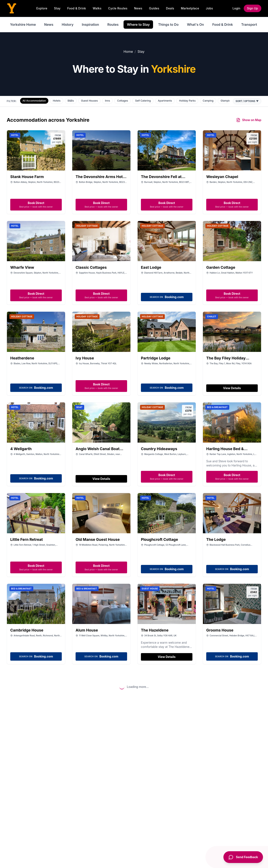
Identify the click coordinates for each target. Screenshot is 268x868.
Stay (57, 8)
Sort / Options (247, 101)
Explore (42, 8)
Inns (107, 101)
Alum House (87, 630)
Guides (154, 8)
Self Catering (143, 101)
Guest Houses (89, 101)
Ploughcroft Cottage (159, 539)
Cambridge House (27, 630)
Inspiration (90, 25)
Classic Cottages (91, 267)
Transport (249, 25)
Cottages (122, 101)
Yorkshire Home (23, 25)
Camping (208, 101)
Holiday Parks (187, 101)
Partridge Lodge (156, 358)
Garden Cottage (221, 267)
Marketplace (190, 8)
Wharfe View (22, 267)
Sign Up (253, 8)
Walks (97, 8)
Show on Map (249, 120)
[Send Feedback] (243, 857)
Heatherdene (22, 358)
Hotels (57, 101)
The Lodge (216, 539)
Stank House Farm (27, 177)
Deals (170, 8)
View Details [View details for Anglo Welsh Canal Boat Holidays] (101, 479)
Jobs (209, 8)
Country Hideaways (159, 449)
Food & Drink (77, 8)
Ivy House (85, 358)
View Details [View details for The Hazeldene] (167, 657)
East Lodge (151, 267)
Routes (113, 25)
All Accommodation (34, 101)
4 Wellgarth (21, 449)
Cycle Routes (118, 8)
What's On (195, 25)
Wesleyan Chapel (222, 177)
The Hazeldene (155, 630)
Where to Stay (138, 25)
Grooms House (220, 630)
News (138, 8)
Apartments (165, 101)
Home (128, 52)
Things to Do (168, 25)
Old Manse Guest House (98, 539)
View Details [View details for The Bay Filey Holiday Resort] (232, 388)
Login (236, 8)
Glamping (226, 101)
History (68, 25)
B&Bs (71, 101)
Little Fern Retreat (26, 539)
